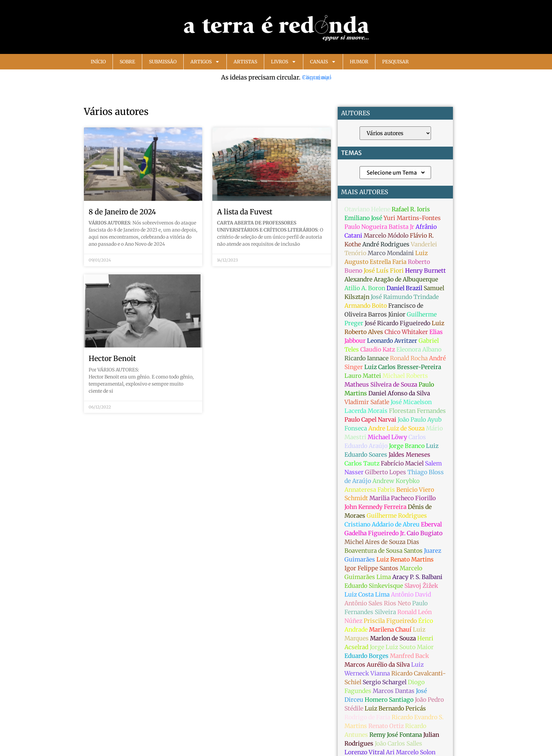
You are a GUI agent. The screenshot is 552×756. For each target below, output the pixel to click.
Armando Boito (366, 306)
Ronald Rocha (409, 358)
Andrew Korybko (396, 481)
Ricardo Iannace (366, 358)
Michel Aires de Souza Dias (382, 542)
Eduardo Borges (366, 656)
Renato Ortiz (386, 726)
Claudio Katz (378, 350)
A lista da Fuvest (245, 212)
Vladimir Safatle (367, 402)
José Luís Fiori (384, 271)
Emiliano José (363, 218)
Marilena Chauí (390, 630)
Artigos (205, 62)
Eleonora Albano (419, 350)
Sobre (127, 62)
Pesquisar (395, 62)
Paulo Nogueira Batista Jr (379, 227)
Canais (323, 62)
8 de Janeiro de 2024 (122, 212)
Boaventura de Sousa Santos (384, 551)
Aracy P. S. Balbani (417, 577)
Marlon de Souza (393, 638)
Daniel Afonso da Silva (399, 393)
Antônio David (411, 595)
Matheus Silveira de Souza (381, 385)
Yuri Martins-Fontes (412, 218)
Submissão (163, 62)
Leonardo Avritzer (392, 341)
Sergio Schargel (385, 682)
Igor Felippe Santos (371, 568)
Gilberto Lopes (386, 472)
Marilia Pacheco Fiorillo (403, 498)
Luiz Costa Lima (367, 595)
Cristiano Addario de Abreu (382, 524)
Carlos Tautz (362, 463)
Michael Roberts (405, 376)
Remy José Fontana (396, 735)
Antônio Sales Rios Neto (378, 603)
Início (98, 62)
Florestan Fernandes (417, 411)
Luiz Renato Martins (405, 560)
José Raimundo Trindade (405, 297)
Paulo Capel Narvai (370, 420)
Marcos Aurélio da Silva (377, 665)
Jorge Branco (407, 446)
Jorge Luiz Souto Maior (402, 647)
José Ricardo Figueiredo (397, 323)
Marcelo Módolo (386, 236)
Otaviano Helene (367, 209)
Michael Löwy (387, 437)
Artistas (245, 62)
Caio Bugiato (425, 533)
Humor (359, 62)
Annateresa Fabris (370, 490)
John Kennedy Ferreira (375, 507)
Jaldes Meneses (409, 455)
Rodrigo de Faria (367, 717)
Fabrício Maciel (402, 463)
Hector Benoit (112, 358)
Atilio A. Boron (365, 288)
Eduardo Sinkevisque (374, 586)
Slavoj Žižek (421, 586)
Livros (284, 62)
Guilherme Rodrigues (397, 516)
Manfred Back (409, 656)
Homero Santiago (389, 700)
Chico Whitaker (406, 332)
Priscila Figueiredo (390, 621)
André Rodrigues (386, 244)
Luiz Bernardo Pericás (395, 708)
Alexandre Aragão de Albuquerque (391, 279)
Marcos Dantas (394, 691)
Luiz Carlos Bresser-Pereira (403, 367)
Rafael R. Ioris (411, 209)
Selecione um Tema (396, 173)
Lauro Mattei (363, 376)
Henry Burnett (425, 271)
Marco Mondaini (391, 253)
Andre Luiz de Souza (396, 428)
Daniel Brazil (404, 288)
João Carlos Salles (398, 744)
